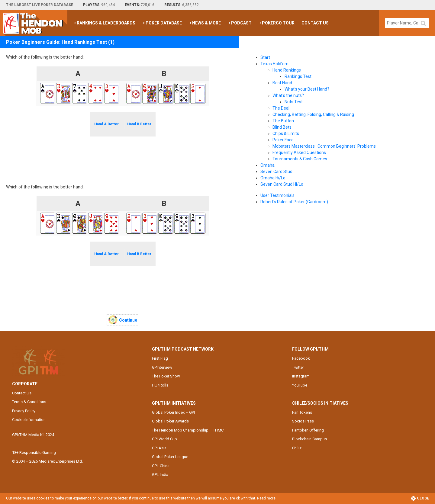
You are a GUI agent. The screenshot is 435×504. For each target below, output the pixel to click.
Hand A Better (106, 124)
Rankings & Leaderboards (106, 23)
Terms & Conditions (29, 402)
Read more (266, 498)
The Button (283, 121)
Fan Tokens (302, 412)
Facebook (301, 358)
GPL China (161, 466)
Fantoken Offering (308, 430)
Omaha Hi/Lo (273, 178)
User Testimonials (277, 195)
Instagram (301, 376)
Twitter (298, 367)
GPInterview (162, 367)
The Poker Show (166, 376)
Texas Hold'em (274, 64)
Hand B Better (139, 124)
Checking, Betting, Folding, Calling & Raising (313, 114)
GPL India (160, 475)
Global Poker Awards (170, 421)
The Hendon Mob (35, 23)
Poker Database (164, 23)
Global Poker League (170, 457)
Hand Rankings (287, 70)
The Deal (281, 108)
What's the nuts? (288, 95)
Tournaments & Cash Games (300, 159)
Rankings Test (298, 76)
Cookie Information (29, 420)
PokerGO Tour (278, 23)
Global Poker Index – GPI (173, 412)
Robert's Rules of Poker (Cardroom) (294, 202)
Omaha (267, 165)
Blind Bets (282, 127)
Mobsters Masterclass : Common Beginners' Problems (324, 146)
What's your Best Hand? (307, 89)
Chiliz (297, 448)
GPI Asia (159, 448)
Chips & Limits (286, 133)
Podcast (241, 23)
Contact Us (315, 23)
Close (420, 498)
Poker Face (283, 140)
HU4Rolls (160, 385)
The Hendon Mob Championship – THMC (188, 430)
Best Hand (282, 83)
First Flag (160, 358)
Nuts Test (294, 102)
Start (265, 57)
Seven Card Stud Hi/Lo (282, 184)
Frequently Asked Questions (299, 152)
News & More (206, 23)
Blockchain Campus (309, 439)
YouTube (300, 385)
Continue (128, 320)
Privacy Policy (24, 411)
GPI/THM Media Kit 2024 (33, 435)
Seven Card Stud (276, 172)
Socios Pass (303, 421)
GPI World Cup (164, 439)
